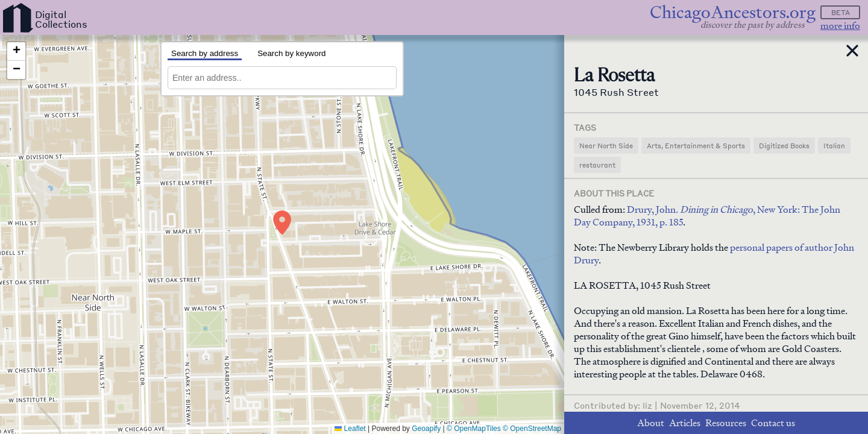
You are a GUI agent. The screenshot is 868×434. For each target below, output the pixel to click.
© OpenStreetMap (532, 429)
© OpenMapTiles (474, 429)
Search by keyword (291, 53)
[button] (282, 222)
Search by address (205, 53)
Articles (685, 423)
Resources (726, 423)
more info (840, 26)
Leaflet (350, 429)
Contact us (773, 423)
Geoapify (426, 429)
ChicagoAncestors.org (733, 12)
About (651, 423)
